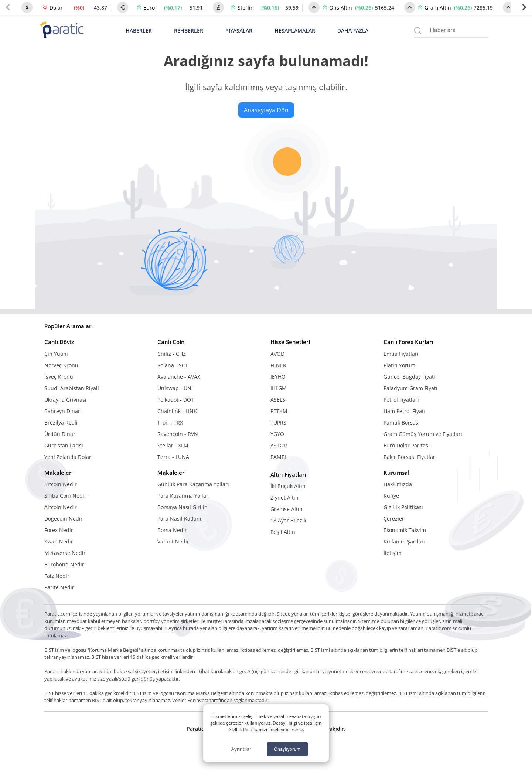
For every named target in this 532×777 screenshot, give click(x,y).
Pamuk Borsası (402, 422)
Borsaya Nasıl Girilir (182, 507)
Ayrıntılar (241, 749)
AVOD (277, 354)
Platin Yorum (399, 365)
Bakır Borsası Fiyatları (410, 457)
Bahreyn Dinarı (63, 411)
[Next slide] (524, 7)
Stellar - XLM (173, 445)
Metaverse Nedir (65, 553)
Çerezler (394, 519)
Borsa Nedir (172, 530)
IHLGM (279, 388)
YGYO (277, 434)
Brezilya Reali (61, 422)
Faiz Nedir (57, 576)
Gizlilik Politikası (403, 507)
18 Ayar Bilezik (288, 520)
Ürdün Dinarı (61, 434)
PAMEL (279, 457)
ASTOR (279, 445)
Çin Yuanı (56, 354)
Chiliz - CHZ (172, 354)
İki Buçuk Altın (288, 486)
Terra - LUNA (173, 457)
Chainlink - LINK (177, 411)
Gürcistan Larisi (64, 445)
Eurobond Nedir (64, 564)
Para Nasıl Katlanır (180, 519)
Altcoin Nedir (61, 507)
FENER (278, 365)
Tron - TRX (170, 422)
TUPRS (278, 422)
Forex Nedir (59, 530)
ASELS (278, 400)
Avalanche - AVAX (179, 377)
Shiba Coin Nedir (65, 496)
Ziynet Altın (284, 497)
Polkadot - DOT (176, 400)
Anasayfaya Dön (266, 110)
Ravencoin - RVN (178, 434)
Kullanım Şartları (404, 541)
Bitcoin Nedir (61, 484)
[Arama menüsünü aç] (418, 30)
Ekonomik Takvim (405, 530)
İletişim (393, 553)
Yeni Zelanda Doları (69, 457)
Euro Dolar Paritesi (407, 445)
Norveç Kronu (61, 365)
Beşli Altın (283, 532)
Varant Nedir (173, 541)
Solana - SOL (173, 365)
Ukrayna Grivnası (65, 400)
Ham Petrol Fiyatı (404, 411)
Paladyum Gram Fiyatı (410, 388)
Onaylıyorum (287, 749)
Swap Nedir (59, 541)
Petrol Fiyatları (401, 400)
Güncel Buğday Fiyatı (409, 377)
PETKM (279, 411)
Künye (391, 496)
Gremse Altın (287, 509)
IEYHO (278, 377)
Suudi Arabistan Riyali (72, 388)
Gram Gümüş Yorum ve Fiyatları (423, 434)
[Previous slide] (8, 7)
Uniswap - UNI (175, 388)
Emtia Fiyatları (401, 354)
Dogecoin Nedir (64, 519)
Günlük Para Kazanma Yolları (193, 484)
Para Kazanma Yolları (184, 496)
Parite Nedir (59, 587)
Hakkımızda (398, 484)
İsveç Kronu (59, 377)
